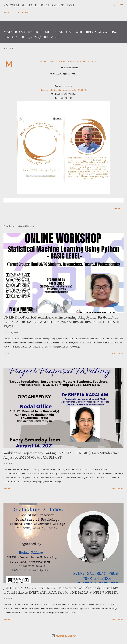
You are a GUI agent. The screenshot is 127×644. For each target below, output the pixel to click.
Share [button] (117, 208)
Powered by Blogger (64, 636)
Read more (118, 354)
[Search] (115, 5)
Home (6, 12)
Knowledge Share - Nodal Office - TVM (39, 5)
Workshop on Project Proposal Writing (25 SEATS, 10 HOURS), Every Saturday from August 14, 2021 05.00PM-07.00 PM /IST (61, 455)
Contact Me (22, 12)
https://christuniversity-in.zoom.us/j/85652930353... (63, 90)
